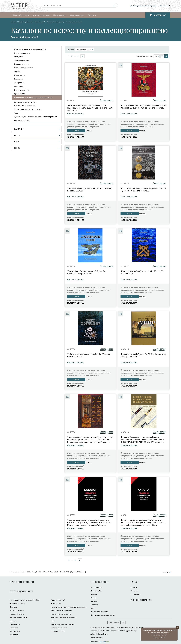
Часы (16, 113)
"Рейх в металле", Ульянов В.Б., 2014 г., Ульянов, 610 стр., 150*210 (89, 355)
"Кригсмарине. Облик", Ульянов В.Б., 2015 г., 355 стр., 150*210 (143, 272)
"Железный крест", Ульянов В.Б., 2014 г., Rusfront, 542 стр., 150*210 (90, 190)
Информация (59, 15)
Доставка (94, 601)
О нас (93, 608)
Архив (20, 22)
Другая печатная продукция (25, 102)
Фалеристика (20, 82)
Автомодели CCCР (22, 120)
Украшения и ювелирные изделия (28, 109)
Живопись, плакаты (22, 53)
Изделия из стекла (22, 64)
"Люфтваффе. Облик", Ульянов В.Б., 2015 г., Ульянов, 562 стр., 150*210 (87, 272)
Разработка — (100, 641)
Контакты (94, 605)
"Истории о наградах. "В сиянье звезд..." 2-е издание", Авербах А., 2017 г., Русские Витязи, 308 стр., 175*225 (90, 108)
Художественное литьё (24, 68)
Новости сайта (96, 591)
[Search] (114, 6)
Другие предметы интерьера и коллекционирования (35, 117)
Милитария (19, 86)
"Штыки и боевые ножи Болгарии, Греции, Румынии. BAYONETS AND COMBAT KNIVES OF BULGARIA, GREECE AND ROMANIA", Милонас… (142, 440)
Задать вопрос (106, 100)
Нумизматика (20, 75)
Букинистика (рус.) (22, 90)
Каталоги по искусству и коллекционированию (33, 98)
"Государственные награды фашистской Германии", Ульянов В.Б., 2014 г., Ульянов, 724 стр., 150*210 (144, 107)
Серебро (18, 71)
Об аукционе (136, 594)
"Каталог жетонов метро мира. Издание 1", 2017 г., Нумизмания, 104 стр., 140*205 (144, 190)
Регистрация (151, 6)
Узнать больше (159, 637)
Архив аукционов (41, 15)
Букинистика (19, 94)
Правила (92, 15)
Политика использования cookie (103, 615)
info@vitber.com (96, 637)
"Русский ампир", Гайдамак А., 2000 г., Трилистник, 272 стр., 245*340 (143, 355)
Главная (14, 22)
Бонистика (18, 79)
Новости (134, 587)
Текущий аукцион (21, 15)
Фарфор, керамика (22, 60)
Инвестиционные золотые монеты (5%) (30, 49)
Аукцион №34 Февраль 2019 (35, 22)
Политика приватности (99, 612)
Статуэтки (18, 57)
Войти (76, 131)
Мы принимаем (77, 15)
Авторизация (137, 6)
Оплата (93, 598)
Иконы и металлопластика (25, 106)
